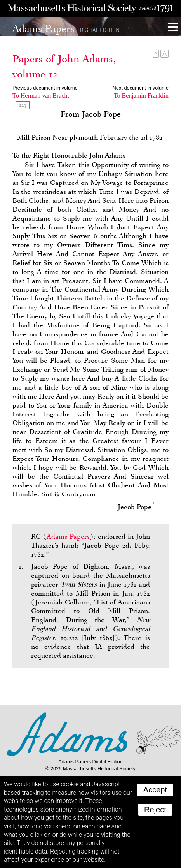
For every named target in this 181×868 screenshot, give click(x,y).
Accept (155, 790)
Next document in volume (141, 88)
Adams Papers (68, 536)
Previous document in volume (45, 88)
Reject (155, 810)
